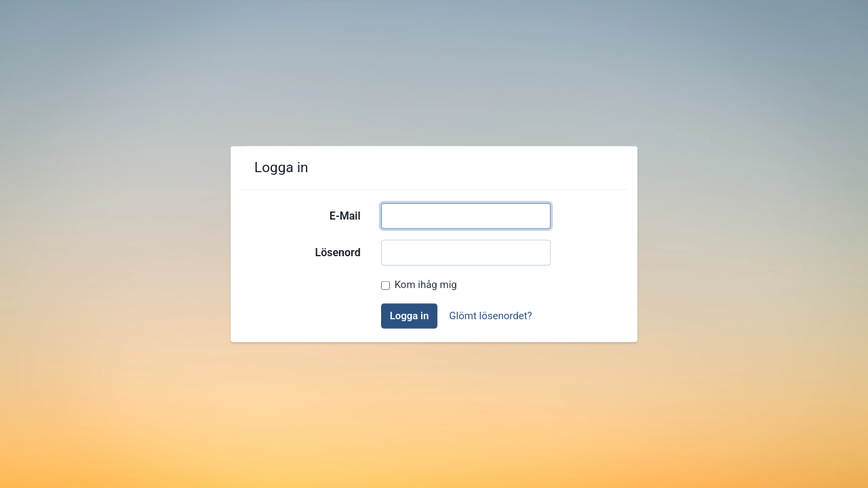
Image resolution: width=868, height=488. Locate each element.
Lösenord (338, 252)
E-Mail (345, 216)
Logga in (410, 316)
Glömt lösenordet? (490, 316)
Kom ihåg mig (426, 285)
